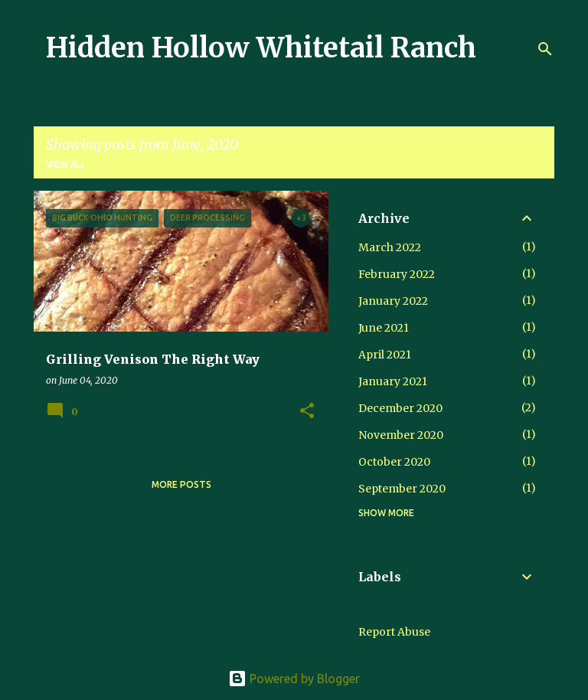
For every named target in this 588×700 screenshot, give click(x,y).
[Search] (545, 49)
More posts (181, 484)
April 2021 (385, 355)
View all (66, 164)
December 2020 (400, 408)
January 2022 (393, 301)
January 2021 (393, 381)
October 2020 (394, 462)
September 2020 (402, 489)
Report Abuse (394, 632)
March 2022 (390, 247)
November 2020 (401, 435)
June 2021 (384, 328)
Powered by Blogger (294, 679)
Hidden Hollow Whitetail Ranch (261, 48)
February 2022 (397, 274)
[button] (307, 412)
